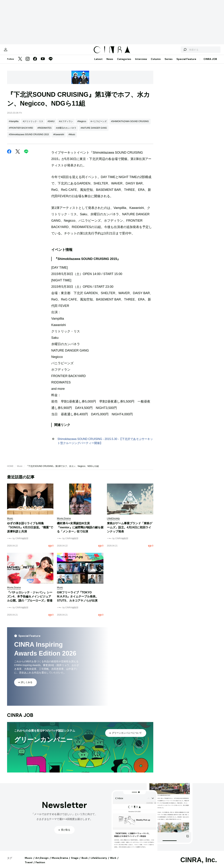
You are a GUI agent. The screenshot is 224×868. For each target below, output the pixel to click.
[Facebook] (35, 63)
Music (20, 470)
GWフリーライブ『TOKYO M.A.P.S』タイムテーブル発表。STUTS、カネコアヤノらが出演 (78, 600)
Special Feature (186, 63)
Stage (75, 861)
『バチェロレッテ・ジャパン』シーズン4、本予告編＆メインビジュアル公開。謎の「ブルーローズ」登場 (30, 600)
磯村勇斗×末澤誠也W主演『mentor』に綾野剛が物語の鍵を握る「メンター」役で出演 (80, 531)
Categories (124, 63)
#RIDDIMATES (44, 131)
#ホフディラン (66, 125)
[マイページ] (14, 51)
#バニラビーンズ (99, 125)
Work (113, 861)
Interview (141, 63)
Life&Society (99, 861)
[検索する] (176, 51)
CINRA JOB (210, 63)
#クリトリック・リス (33, 125)
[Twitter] (20, 63)
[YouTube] (43, 63)
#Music (72, 138)
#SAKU (51, 125)
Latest (98, 63)
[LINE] (51, 63)
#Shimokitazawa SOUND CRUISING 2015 (29, 138)
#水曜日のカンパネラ (66, 131)
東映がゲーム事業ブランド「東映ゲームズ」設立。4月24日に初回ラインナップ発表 (130, 531)
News (110, 63)
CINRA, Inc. (199, 863)
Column (156, 63)
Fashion (40, 866)
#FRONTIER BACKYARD (21, 131)
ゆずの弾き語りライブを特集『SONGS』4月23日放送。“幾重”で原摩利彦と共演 (30, 531)
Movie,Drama (60, 861)
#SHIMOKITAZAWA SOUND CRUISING (130, 125)
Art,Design (42, 861)
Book (85, 861)
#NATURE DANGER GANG (94, 131)
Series (169, 63)
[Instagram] (28, 63)
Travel (29, 866)
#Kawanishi (59, 138)
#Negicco (82, 125)
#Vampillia (14, 125)
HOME (10, 470)
